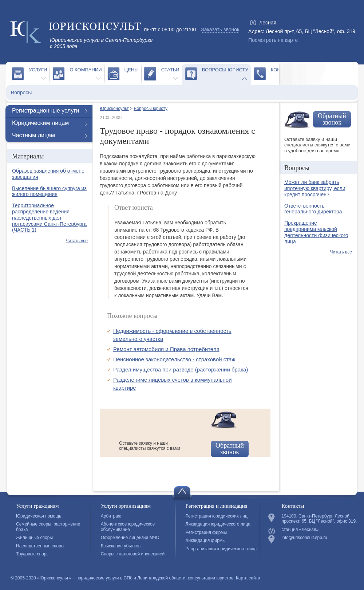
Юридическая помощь (39, 516)
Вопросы (21, 93)
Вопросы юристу (225, 70)
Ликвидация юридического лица (218, 524)
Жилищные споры (34, 538)
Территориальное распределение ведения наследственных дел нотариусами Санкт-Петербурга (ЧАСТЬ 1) (49, 218)
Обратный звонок (230, 449)
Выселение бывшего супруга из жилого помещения (49, 191)
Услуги (38, 70)
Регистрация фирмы (206, 532)
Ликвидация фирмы (206, 540)
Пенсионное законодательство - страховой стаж (174, 359)
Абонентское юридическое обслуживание (128, 527)
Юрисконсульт (114, 109)
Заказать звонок (220, 29)
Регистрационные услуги (45, 111)
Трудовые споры (33, 554)
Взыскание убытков (121, 546)
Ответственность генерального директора (313, 209)
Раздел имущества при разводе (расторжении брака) (181, 369)
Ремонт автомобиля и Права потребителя (166, 349)
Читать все (77, 241)
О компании (86, 70)
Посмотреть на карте (273, 40)
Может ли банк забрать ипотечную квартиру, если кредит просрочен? (315, 188)
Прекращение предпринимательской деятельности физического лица (316, 232)
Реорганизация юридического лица (221, 549)
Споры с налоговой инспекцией (133, 554)
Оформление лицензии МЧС (130, 538)
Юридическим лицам (40, 123)
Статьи (170, 70)
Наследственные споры (40, 546)
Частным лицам (33, 135)
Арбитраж (111, 516)
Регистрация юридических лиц (217, 516)
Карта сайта (248, 578)
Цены (132, 70)
